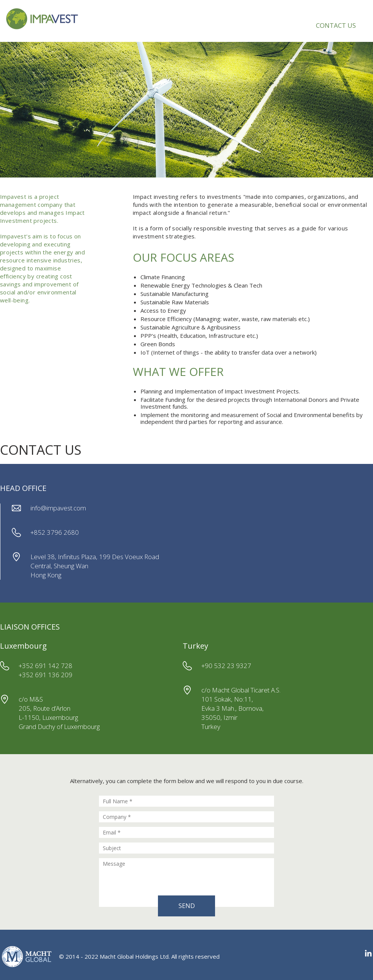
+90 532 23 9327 (226, 666)
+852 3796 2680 (55, 532)
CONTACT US (336, 25)
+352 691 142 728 (45, 666)
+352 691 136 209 (45, 675)
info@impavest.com (58, 508)
